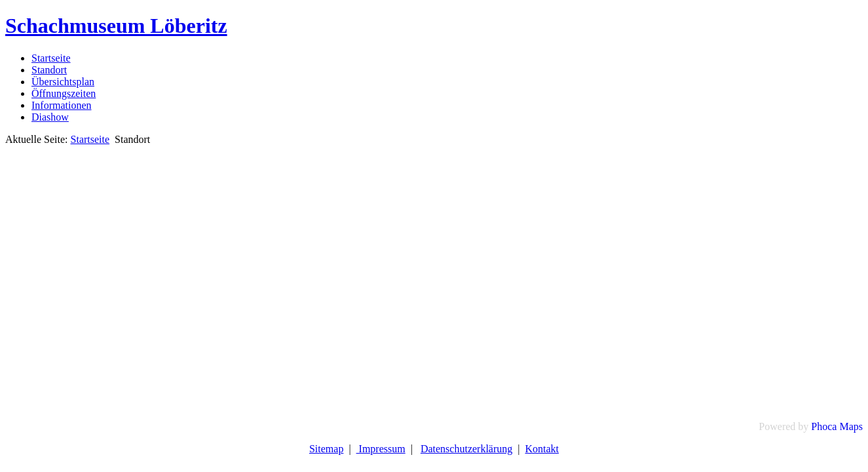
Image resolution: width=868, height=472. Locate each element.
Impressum (381, 449)
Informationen (62, 105)
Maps (851, 426)
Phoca (824, 426)
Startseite (51, 58)
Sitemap (326, 449)
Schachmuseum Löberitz (116, 26)
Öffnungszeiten (64, 93)
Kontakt (542, 449)
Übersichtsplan (63, 82)
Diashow (50, 117)
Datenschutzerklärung (466, 449)
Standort (49, 70)
